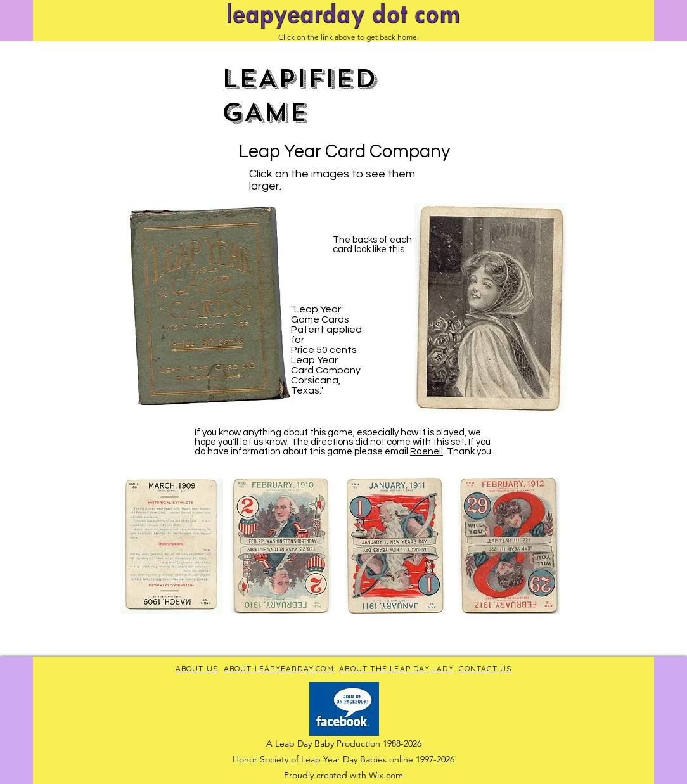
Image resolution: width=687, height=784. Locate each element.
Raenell (427, 452)
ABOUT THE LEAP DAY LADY (396, 668)
